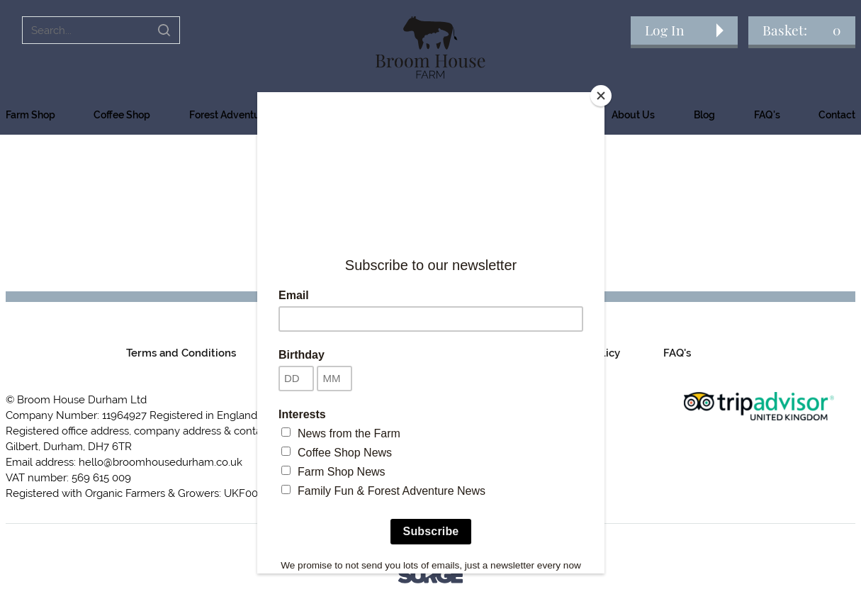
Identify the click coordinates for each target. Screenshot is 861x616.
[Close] (601, 96)
